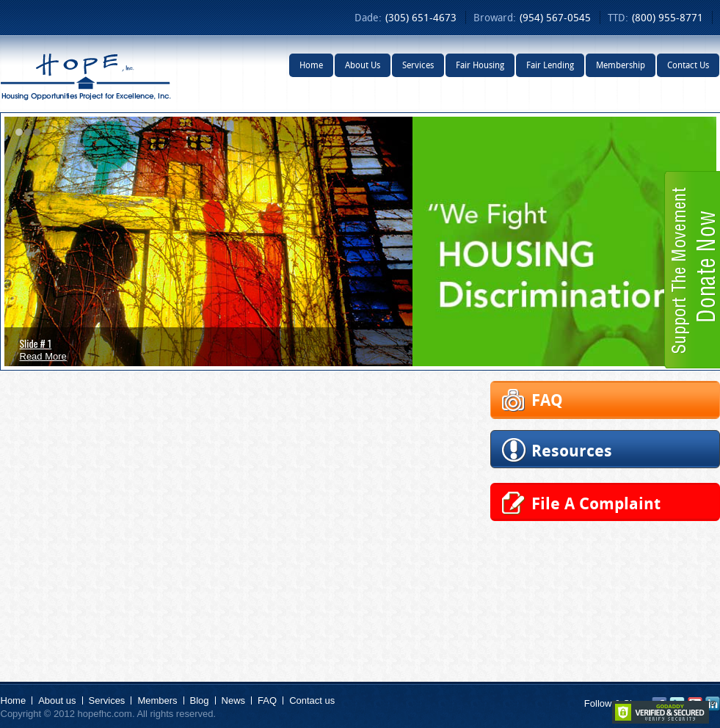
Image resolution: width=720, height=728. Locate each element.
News (234, 700)
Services (418, 65)
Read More (43, 356)
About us (57, 700)
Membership (621, 65)
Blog (200, 700)
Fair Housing (480, 65)
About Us (363, 65)
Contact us (312, 700)
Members (157, 700)
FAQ (267, 700)
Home (311, 65)
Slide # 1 (36, 343)
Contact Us (688, 65)
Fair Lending (550, 65)
